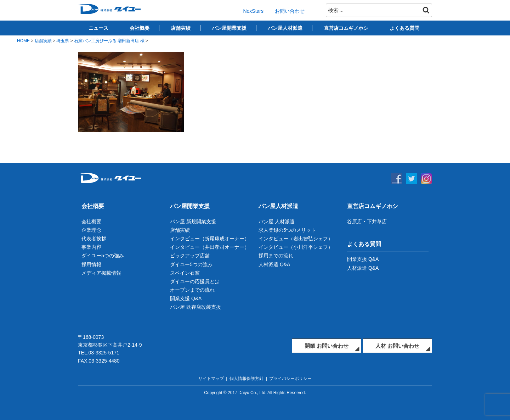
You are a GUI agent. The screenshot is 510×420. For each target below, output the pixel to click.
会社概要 (140, 28)
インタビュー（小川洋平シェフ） (296, 247)
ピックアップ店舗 (190, 256)
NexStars (253, 11)
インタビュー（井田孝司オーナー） (210, 247)
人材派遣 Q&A (274, 264)
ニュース (98, 28)
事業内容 (91, 247)
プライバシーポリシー (290, 379)
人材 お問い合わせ (397, 346)
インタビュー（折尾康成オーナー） (210, 239)
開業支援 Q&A (186, 298)
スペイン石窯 (185, 273)
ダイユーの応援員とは (195, 281)
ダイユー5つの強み (103, 256)
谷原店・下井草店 (367, 222)
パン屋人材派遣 (285, 28)
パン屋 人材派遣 (277, 222)
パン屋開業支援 (229, 28)
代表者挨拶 (94, 239)
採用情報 (91, 264)
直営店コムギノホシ (346, 28)
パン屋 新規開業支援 (193, 222)
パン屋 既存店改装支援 (195, 307)
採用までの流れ (276, 256)
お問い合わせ (290, 11)
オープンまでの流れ (192, 290)
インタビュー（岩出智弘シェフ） (296, 239)
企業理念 (91, 230)
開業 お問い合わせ (327, 346)
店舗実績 (181, 28)
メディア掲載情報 (101, 273)
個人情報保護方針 (246, 379)
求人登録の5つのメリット (287, 230)
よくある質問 (404, 28)
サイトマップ (211, 379)
